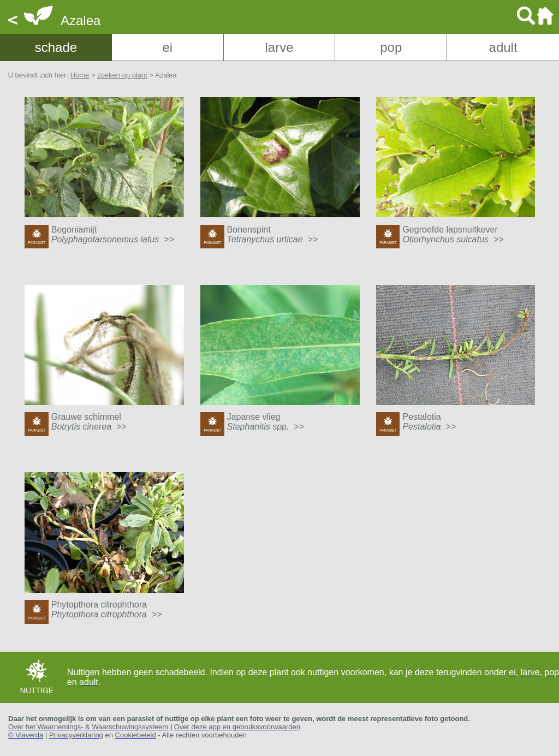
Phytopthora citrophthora (107, 609)
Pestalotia (429, 422)
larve (279, 47)
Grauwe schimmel (89, 422)
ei (167, 47)
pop (391, 47)
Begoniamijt (113, 234)
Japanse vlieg (266, 422)
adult (503, 47)
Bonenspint (273, 234)
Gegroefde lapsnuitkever (453, 234)
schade (56, 47)
